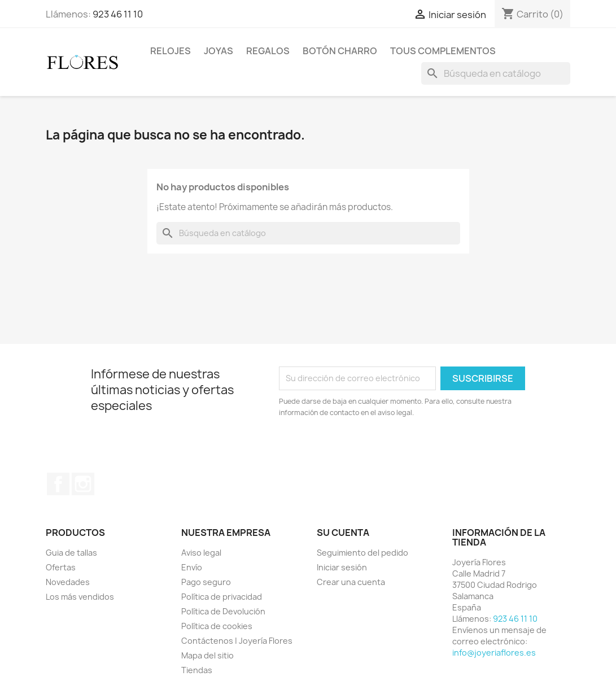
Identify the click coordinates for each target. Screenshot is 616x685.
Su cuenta (343, 533)
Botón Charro (340, 51)
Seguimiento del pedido (362, 553)
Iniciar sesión (342, 567)
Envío (192, 567)
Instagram (83, 484)
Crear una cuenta (351, 582)
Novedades (68, 582)
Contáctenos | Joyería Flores (237, 641)
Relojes (171, 51)
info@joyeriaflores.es (494, 653)
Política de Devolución (223, 611)
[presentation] (373, 450)
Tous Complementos (443, 51)
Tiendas (197, 670)
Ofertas (61, 567)
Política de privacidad (222, 597)
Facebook (58, 484)
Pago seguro (206, 582)
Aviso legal (201, 553)
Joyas (219, 51)
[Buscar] (496, 73)
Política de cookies (217, 626)
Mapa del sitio (207, 655)
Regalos (268, 51)
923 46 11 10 (118, 14)
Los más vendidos (80, 597)
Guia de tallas (71, 553)
